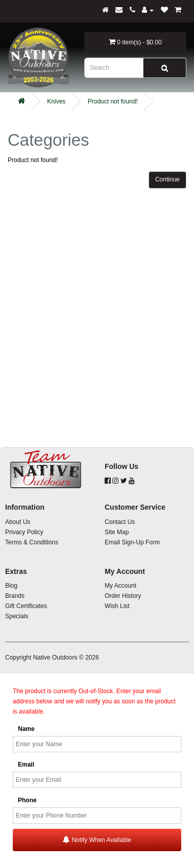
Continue (167, 179)
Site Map (117, 532)
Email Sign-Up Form (132, 542)
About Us (18, 522)
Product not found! (113, 101)
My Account (120, 586)
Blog (11, 586)
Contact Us (120, 522)
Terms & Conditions (32, 542)
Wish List (117, 606)
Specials (17, 616)
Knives (56, 101)
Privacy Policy (24, 532)
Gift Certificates (26, 606)
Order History (123, 596)
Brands (15, 596)
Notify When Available (97, 840)
